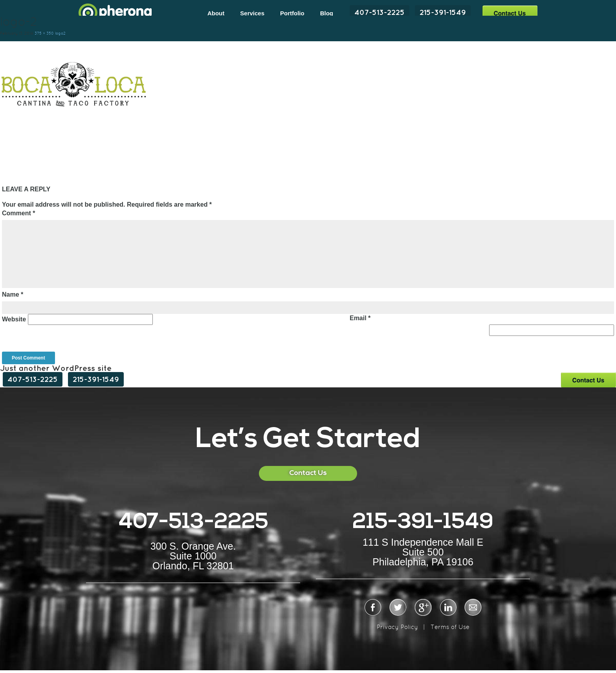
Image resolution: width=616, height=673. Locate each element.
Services (252, 13)
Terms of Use (450, 627)
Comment (18, 213)
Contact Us (510, 13)
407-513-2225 (379, 12)
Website (14, 319)
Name (13, 294)
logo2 (60, 33)
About (216, 13)
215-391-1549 (443, 12)
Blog (327, 13)
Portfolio (292, 13)
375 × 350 (44, 33)
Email (360, 318)
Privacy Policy (397, 627)
